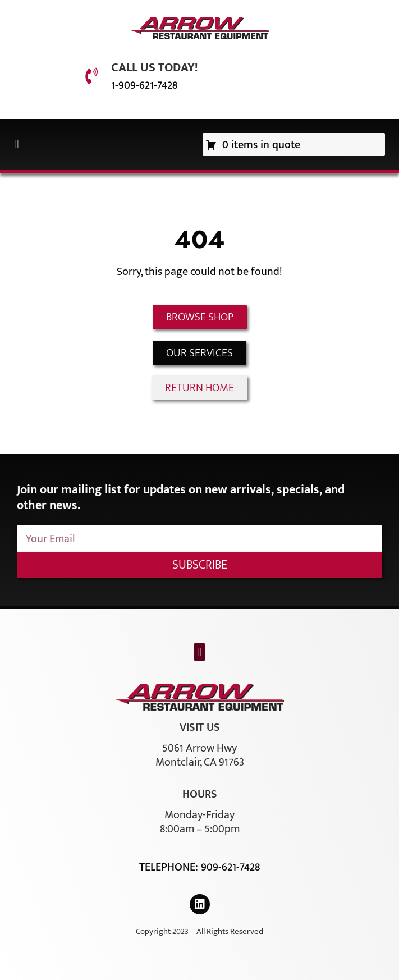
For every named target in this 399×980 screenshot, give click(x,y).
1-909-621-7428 (144, 85)
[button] (17, 145)
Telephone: (170, 867)
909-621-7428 (230, 867)
